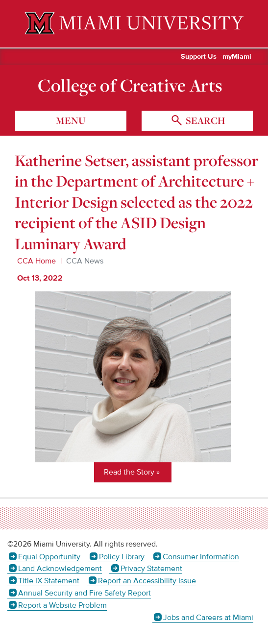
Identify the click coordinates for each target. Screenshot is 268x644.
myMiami (237, 57)
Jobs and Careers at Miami (208, 618)
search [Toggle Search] (204, 120)
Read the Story (129, 472)
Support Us (199, 57)
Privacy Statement (151, 569)
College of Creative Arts (130, 85)
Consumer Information (201, 557)
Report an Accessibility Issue (147, 581)
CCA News (85, 261)
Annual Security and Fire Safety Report (85, 593)
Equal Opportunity (49, 557)
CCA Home (37, 261)
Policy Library (122, 557)
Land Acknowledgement (60, 569)
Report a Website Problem (62, 605)
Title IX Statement (49, 581)
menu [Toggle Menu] (71, 120)
